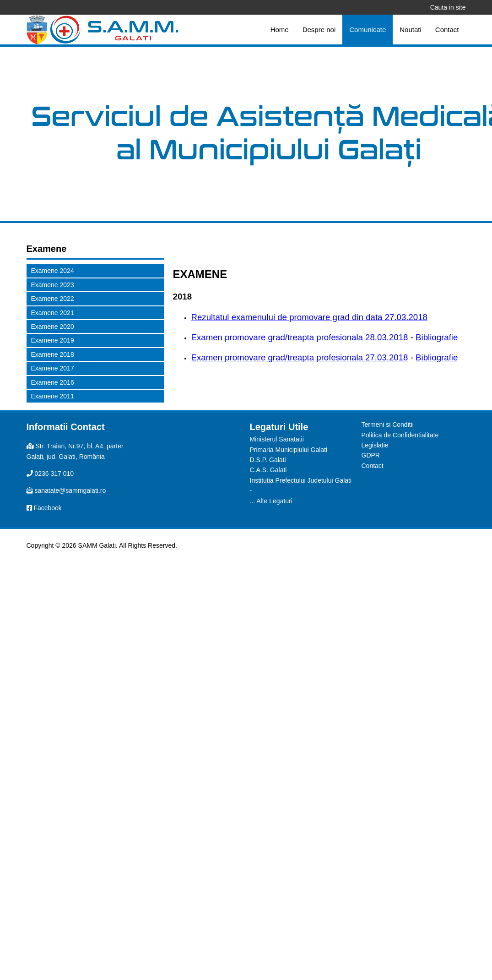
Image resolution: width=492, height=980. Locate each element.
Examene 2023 (53, 285)
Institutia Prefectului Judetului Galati (301, 480)
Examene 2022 (53, 299)
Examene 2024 (53, 271)
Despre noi (319, 30)
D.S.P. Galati (268, 460)
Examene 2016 (53, 382)
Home (280, 30)
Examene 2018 (53, 354)
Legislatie (375, 445)
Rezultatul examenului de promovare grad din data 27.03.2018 (310, 317)
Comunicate (368, 30)
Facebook (47, 508)
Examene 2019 (53, 340)
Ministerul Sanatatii (277, 439)
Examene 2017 (53, 368)
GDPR (371, 455)
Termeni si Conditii (388, 425)
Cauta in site (448, 7)
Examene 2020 (53, 327)
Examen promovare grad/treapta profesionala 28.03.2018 (300, 337)
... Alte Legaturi (271, 501)
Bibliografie (437, 337)
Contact (447, 30)
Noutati (411, 30)
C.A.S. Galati (268, 470)
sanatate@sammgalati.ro (70, 490)
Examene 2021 (53, 313)
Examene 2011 (53, 396)
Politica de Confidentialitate (400, 435)
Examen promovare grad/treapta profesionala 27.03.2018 (300, 357)
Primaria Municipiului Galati (289, 450)
